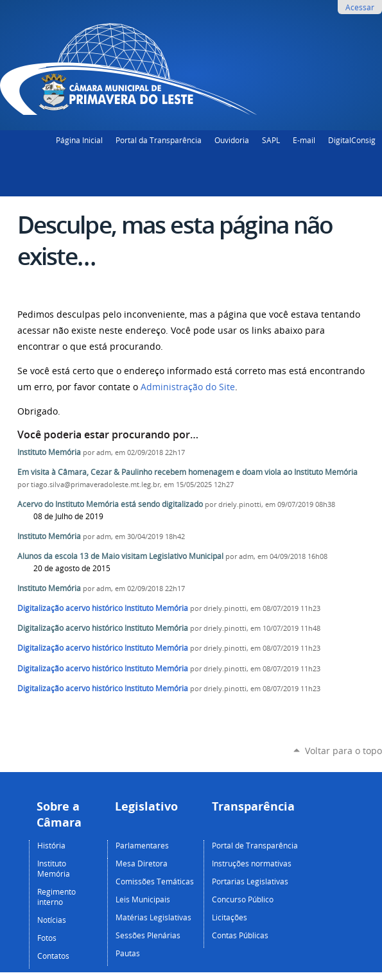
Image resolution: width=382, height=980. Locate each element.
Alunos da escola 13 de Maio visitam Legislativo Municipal (120, 556)
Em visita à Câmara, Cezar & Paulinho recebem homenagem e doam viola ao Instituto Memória (187, 472)
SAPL (271, 140)
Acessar (360, 7)
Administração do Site (188, 387)
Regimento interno (56, 897)
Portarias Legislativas (250, 881)
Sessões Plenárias (148, 935)
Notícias (52, 920)
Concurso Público (243, 899)
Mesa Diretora (142, 863)
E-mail (304, 140)
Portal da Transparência (159, 140)
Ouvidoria (232, 140)
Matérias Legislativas (153, 917)
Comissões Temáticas (155, 881)
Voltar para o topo (343, 751)
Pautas (128, 953)
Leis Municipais (143, 899)
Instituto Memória (49, 452)
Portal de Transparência (255, 845)
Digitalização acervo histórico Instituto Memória (103, 608)
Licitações (230, 917)
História (51, 845)
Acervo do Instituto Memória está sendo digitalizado (110, 504)
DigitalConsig (352, 140)
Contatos (53, 956)
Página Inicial (79, 140)
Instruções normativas (252, 863)
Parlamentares (142, 845)
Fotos (47, 938)
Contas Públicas (240, 935)
